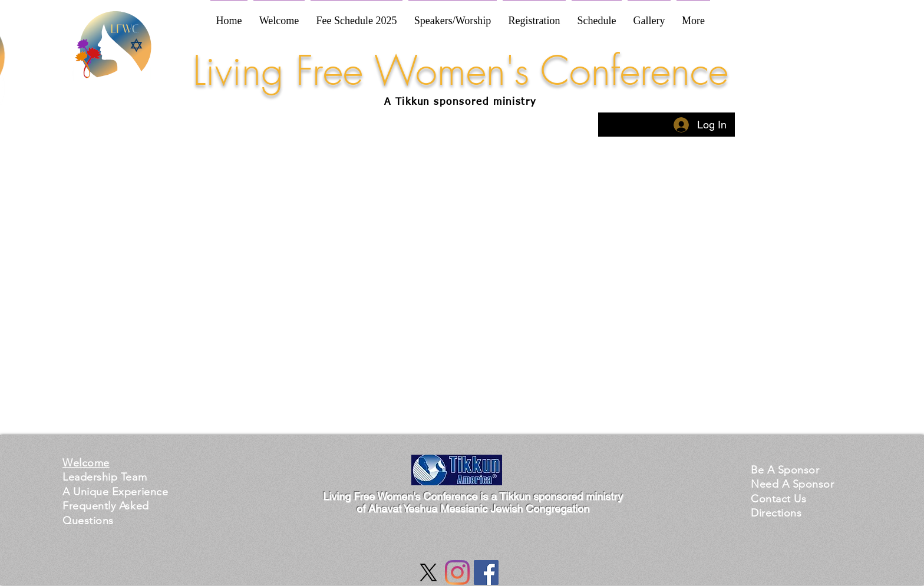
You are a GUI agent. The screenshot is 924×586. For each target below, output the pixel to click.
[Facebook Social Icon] (486, 572)
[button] (115, 491)
